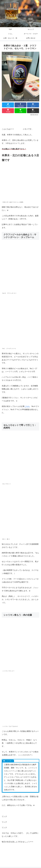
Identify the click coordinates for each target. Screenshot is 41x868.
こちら (27, 406)
